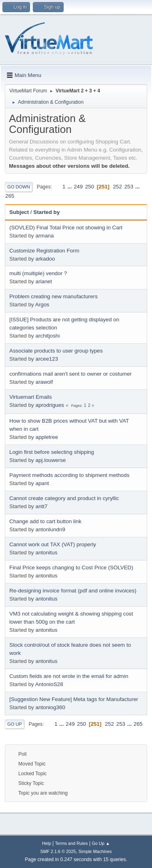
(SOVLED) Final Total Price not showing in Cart (66, 228)
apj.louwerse (50, 460)
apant (42, 483)
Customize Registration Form (44, 251)
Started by (50, 212)
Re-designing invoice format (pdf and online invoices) (73, 591)
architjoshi (47, 336)
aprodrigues (49, 405)
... (70, 187)
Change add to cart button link (45, 521)
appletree (47, 437)
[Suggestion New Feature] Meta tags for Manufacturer (74, 699)
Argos (42, 305)
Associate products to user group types (56, 351)
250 (90, 187)
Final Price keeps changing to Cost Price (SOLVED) (71, 568)
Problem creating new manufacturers (54, 296)
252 (118, 187)
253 (129, 187)
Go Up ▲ (101, 843)
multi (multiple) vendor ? (38, 273)
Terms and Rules (72, 843)
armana (44, 236)
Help (47, 843)
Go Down (19, 187)
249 (78, 187)
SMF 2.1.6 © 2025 (58, 851)
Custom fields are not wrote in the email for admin (69, 676)
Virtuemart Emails (31, 397)
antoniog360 (50, 707)
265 (10, 196)
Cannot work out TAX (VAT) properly (53, 544)
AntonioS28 (49, 684)
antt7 (41, 506)
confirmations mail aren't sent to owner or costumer (71, 374)
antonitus (46, 553)
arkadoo (45, 259)
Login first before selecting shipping (52, 452)
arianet (44, 281)
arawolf (44, 382)
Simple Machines (95, 851)
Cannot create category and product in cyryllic (64, 498)
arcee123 (47, 359)
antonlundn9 (50, 529)
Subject (19, 212)
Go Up (15, 724)
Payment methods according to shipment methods (69, 475)
